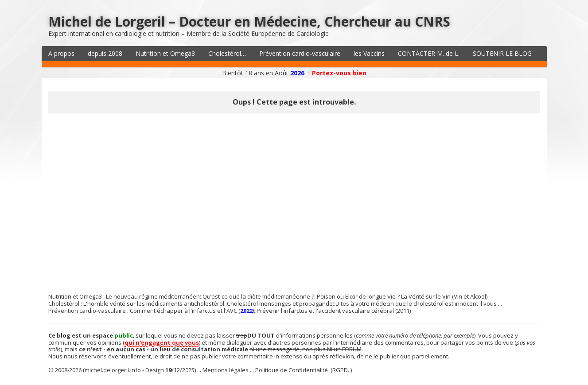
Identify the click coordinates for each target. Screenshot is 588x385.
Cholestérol (64, 303)
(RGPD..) (341, 370)
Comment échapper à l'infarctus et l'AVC (183, 311)
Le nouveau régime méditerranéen (153, 296)
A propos (61, 53)
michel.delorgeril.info (113, 370)
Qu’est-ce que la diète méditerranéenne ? (258, 296)
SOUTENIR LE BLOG (502, 53)
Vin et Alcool (470, 296)
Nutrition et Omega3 (165, 53)
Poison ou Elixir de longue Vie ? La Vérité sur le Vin (384, 296)
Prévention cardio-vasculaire (300, 53)
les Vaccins (369, 53)
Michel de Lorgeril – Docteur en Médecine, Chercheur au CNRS (249, 21)
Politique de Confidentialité (292, 370)
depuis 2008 (105, 53)
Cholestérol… (227, 53)
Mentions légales (226, 370)
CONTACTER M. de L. (429, 53)
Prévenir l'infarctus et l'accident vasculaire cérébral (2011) (334, 311)
